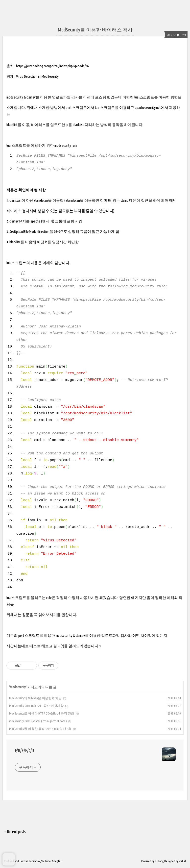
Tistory (159, 861)
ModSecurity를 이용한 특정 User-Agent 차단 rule (40, 729)
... (16, 757)
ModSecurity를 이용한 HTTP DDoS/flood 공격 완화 (42, 713)
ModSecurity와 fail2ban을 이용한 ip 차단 (35, 698)
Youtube (46, 861)
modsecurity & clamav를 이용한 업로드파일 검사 (43, 97)
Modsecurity (18, 687)
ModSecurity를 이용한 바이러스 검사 (95, 30)
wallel (182, 861)
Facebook (35, 861)
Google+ (57, 861)
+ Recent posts (15, 832)
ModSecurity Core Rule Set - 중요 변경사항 (36, 706)
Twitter (24, 861)
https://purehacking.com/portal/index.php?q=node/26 (52, 66)
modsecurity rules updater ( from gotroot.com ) (38, 721)
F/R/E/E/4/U (24, 750)
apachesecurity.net (148, 108)
